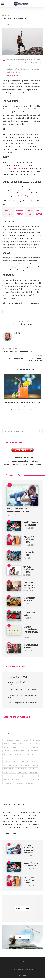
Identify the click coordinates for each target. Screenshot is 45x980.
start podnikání (9, 312)
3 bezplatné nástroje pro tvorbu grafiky (29, 585)
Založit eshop (23, 196)
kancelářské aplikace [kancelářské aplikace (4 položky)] (10, 762)
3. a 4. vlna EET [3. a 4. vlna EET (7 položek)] (8, 740)
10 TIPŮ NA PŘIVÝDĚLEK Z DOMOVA (29, 569)
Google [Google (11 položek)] (30, 754)
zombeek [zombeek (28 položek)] (30, 783)
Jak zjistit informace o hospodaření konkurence (18, 510)
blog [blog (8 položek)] (26, 740)
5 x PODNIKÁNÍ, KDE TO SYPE (29, 554)
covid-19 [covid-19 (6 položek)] (7, 744)
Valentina (10, 682)
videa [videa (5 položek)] (18, 780)
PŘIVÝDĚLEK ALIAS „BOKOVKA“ (31, 646)
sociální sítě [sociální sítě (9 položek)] (23, 772)
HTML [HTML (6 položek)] (17, 758)
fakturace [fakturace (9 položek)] (7, 751)
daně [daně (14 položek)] (22, 744)
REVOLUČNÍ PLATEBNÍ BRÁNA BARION (24, 690)
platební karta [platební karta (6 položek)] (21, 769)
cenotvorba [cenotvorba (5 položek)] (36, 740)
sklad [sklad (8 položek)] (13, 772)
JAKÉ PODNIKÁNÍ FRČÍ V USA (30, 599)
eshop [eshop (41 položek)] (15, 747)
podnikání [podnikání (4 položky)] (33, 769)
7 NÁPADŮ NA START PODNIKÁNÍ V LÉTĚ (23, 403)
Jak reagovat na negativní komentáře (24, 703)
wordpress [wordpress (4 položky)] (7, 783)
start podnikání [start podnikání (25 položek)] (9, 776)
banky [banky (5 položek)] (18, 740)
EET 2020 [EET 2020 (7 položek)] (7, 747)
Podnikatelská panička (29, 614)
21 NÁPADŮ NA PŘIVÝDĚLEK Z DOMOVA (29, 539)
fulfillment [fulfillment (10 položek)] (19, 754)
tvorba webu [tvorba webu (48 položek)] (8, 780)
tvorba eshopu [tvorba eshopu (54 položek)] (32, 776)
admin (9, 22)
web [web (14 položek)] (26, 780)
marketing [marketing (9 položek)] (36, 762)
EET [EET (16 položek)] (36, 744)
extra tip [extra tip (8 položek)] (24, 747)
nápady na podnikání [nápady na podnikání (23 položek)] (10, 765)
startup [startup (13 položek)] (21, 776)
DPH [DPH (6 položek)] (29, 744)
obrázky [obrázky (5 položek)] (35, 765)
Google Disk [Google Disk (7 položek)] (8, 758)
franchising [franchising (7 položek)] (8, 754)
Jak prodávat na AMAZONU (19, 677)
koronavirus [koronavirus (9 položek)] (25, 762)
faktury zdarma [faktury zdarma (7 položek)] (33, 751)
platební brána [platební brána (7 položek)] (8, 769)
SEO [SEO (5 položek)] (5, 772)
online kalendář (18, 168)
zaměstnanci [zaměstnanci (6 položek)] (19, 783)
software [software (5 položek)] (33, 772)
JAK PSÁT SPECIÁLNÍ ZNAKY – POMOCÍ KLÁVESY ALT (31, 631)
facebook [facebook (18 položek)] (34, 747)
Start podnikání (6, 15)
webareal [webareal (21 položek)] (35, 780)
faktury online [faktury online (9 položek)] (19, 751)
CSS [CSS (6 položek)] (14, 744)
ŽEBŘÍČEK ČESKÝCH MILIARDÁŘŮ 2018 (31, 524)
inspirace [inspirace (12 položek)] (26, 758)
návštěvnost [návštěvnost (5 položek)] (24, 765)
